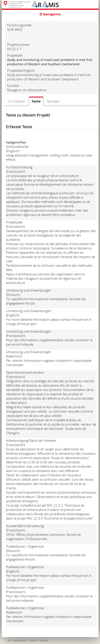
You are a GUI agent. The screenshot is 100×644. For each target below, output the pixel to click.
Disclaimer (43, 641)
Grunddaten (16, 101)
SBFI (9, 641)
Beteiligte (53, 101)
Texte (36, 101)
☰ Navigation (50, 14)
